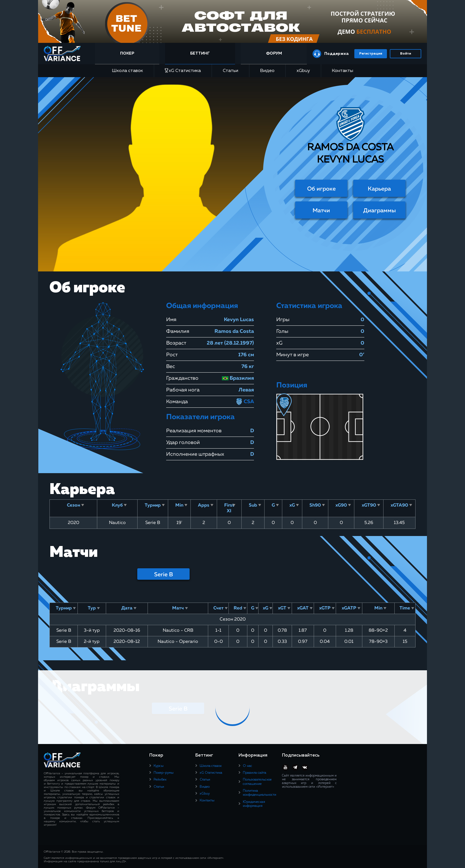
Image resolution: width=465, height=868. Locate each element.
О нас (248, 766)
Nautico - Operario (178, 642)
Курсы (159, 766)
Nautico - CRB (178, 631)
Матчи (321, 211)
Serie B (164, 575)
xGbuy (303, 71)
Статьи (230, 71)
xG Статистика (183, 71)
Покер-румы (164, 773)
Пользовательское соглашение (257, 782)
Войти (406, 54)
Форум (274, 53)
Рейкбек (160, 780)
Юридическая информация (254, 804)
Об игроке (321, 189)
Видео (267, 71)
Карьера (379, 189)
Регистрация (371, 54)
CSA (245, 402)
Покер (129, 53)
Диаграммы (379, 211)
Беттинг (201, 53)
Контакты (342, 71)
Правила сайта (255, 773)
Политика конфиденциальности (260, 793)
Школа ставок (127, 71)
